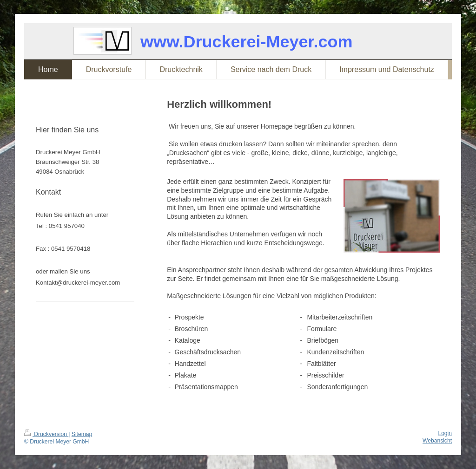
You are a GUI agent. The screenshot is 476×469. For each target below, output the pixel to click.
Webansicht (437, 441)
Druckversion (46, 434)
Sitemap (82, 434)
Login (445, 433)
